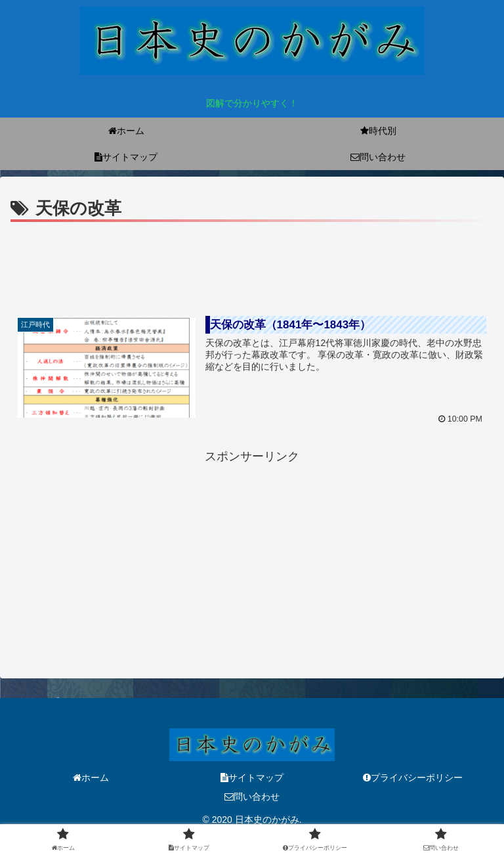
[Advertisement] (252, 262)
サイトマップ (252, 778)
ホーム (91, 778)
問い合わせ (252, 797)
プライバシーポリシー (413, 778)
